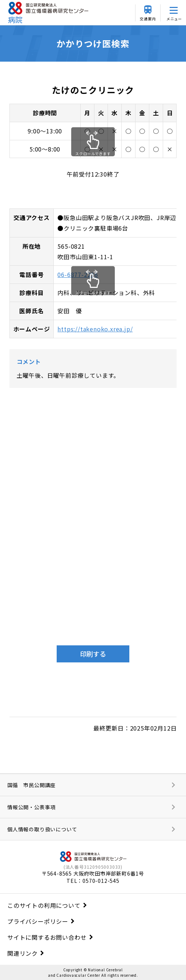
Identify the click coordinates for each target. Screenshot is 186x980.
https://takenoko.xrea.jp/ (95, 329)
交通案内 (148, 19)
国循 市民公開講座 (31, 785)
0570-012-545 (101, 881)
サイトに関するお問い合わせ (47, 937)
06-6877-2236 (78, 274)
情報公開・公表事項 (31, 807)
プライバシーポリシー (38, 921)
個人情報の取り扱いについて (42, 829)
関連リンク (23, 953)
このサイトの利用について (44, 905)
